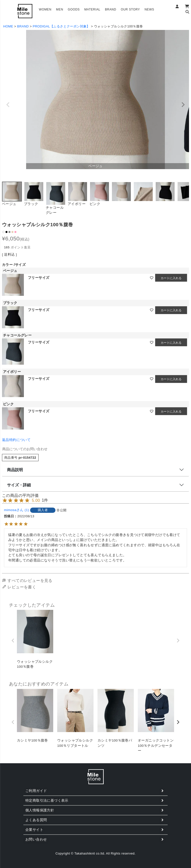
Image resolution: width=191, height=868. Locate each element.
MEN (60, 9)
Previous (8, 105)
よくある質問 (36, 820)
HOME (8, 26)
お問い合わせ (36, 839)
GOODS (74, 9)
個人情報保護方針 (40, 810)
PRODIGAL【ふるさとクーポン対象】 (61, 26)
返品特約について (16, 440)
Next (183, 105)
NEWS (149, 9)
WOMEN (45, 9)
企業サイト (34, 830)
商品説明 (15, 470)
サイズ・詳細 (19, 485)
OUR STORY (130, 9)
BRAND (111, 9)
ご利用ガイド (36, 791)
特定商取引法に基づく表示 (47, 800)
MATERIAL (92, 9)
